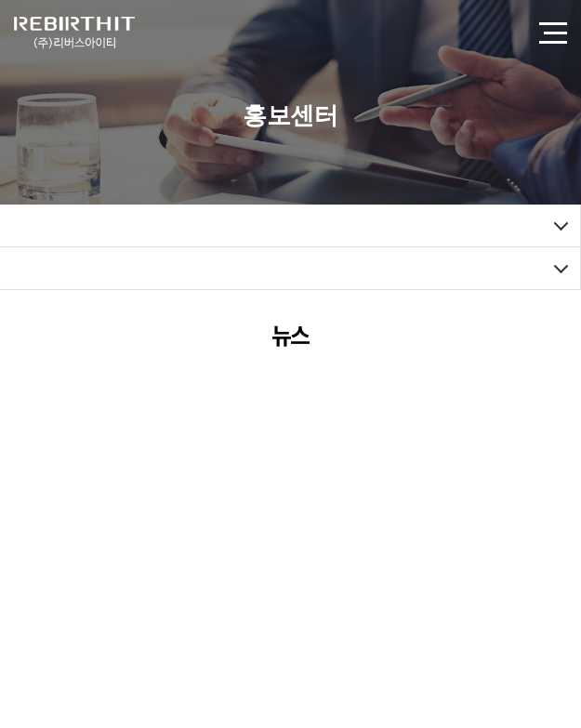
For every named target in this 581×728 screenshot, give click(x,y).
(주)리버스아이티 (74, 33)
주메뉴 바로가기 (0, 0)
